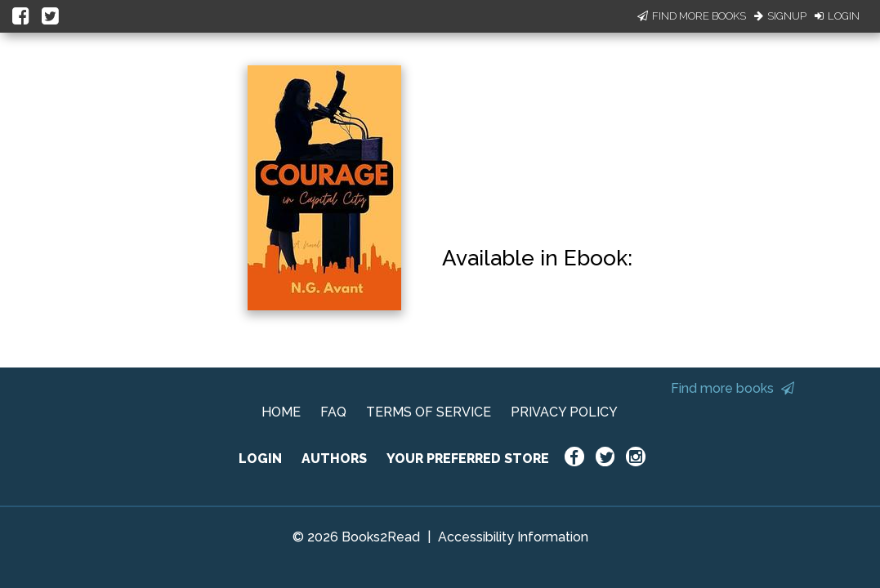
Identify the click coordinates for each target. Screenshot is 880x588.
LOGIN (260, 459)
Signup (780, 16)
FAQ (333, 412)
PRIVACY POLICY (564, 412)
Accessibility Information (513, 537)
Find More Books (692, 16)
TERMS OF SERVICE (429, 412)
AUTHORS (334, 459)
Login (837, 16)
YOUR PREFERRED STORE (468, 459)
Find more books (733, 388)
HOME (281, 412)
